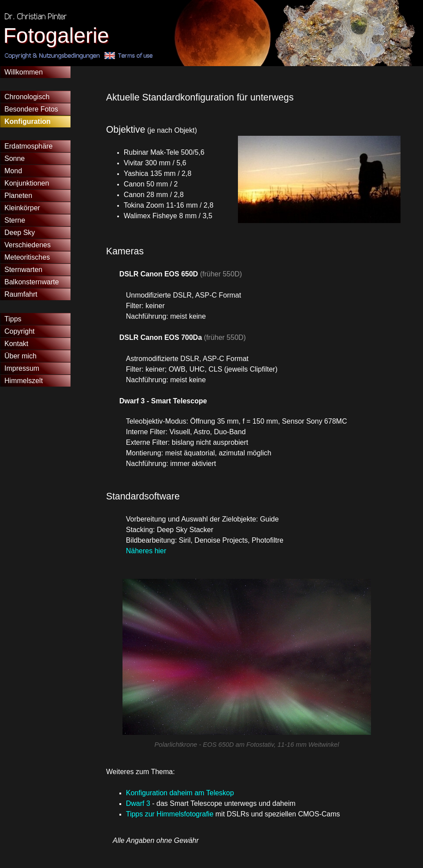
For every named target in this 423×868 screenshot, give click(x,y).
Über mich (20, 356)
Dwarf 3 (138, 803)
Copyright (19, 331)
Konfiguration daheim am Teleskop (180, 793)
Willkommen (24, 72)
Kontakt (16, 344)
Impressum (22, 368)
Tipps (13, 319)
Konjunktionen (27, 183)
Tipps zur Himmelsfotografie (170, 814)
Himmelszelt (24, 381)
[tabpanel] (247, 97)
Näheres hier (146, 551)
